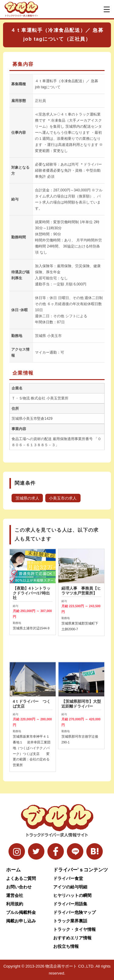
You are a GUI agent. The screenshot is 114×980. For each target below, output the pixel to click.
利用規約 (15, 904)
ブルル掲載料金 (21, 912)
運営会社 (15, 895)
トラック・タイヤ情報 (74, 929)
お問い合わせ (19, 887)
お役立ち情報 (66, 946)
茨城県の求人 (27, 498)
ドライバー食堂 (68, 878)
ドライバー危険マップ (74, 912)
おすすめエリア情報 (72, 938)
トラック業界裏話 (70, 921)
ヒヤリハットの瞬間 (72, 895)
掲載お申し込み (21, 921)
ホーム (13, 870)
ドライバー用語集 (70, 904)
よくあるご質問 (21, 878)
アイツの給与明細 (70, 887)
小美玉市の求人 (63, 498)
